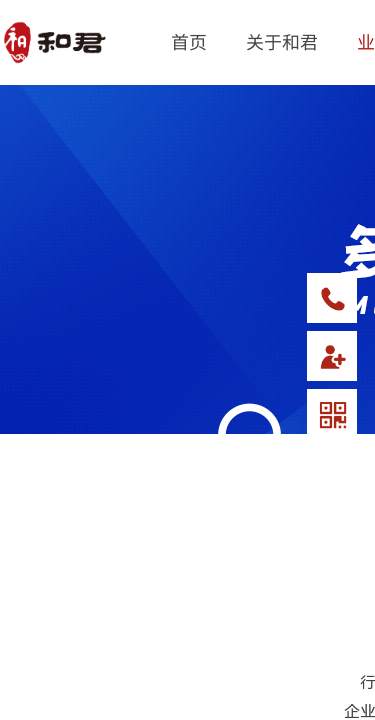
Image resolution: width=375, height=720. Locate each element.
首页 (189, 41)
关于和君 (282, 41)
